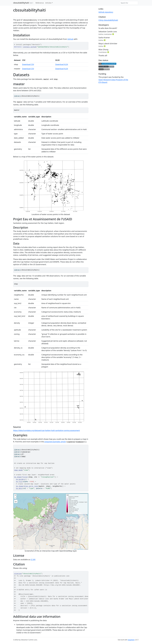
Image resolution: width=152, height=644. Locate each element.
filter (25, 477)
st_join (35, 486)
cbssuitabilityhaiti (21, 3)
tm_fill (19, 482)
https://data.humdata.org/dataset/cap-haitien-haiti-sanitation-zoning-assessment (46, 430)
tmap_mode (18, 470)
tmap (23, 457)
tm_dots (19, 489)
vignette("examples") (76, 442)
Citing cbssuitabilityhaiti (108, 20)
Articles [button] (48, 3)
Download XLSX (62, 64)
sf (22, 454)
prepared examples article (55, 442)
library (17, 96)
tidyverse (26, 452)
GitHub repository (106, 12)
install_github (30, 47)
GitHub (70, 39)
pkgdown (131, 640)
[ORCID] (113, 34)
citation (18, 574)
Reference (40, 3)
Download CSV (28, 64)
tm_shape (18, 477)
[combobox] (129, 3)
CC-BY (33, 559)
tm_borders (21, 479)
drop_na (27, 486)
